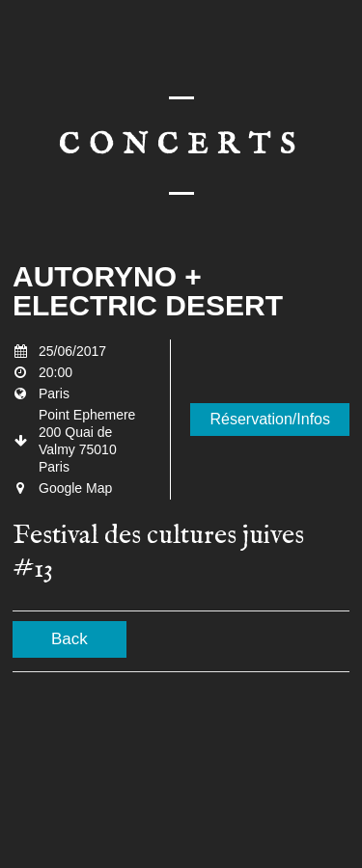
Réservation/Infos (270, 419)
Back (70, 639)
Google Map (75, 488)
